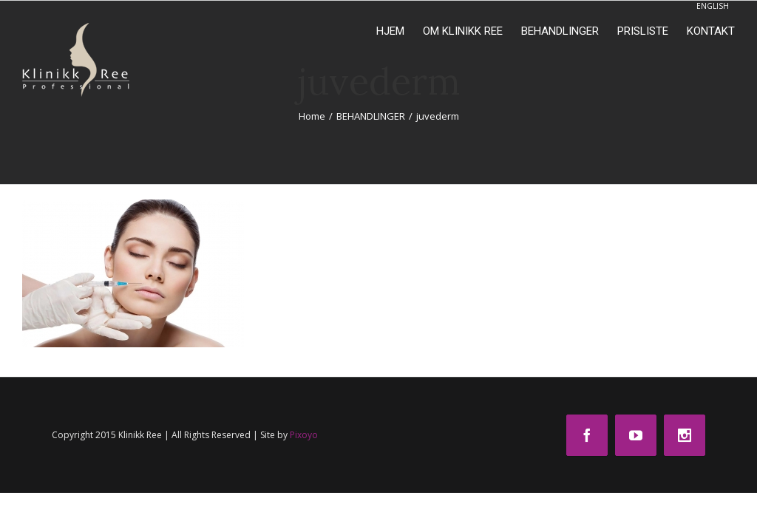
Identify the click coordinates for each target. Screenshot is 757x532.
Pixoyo (304, 435)
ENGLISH (713, 6)
